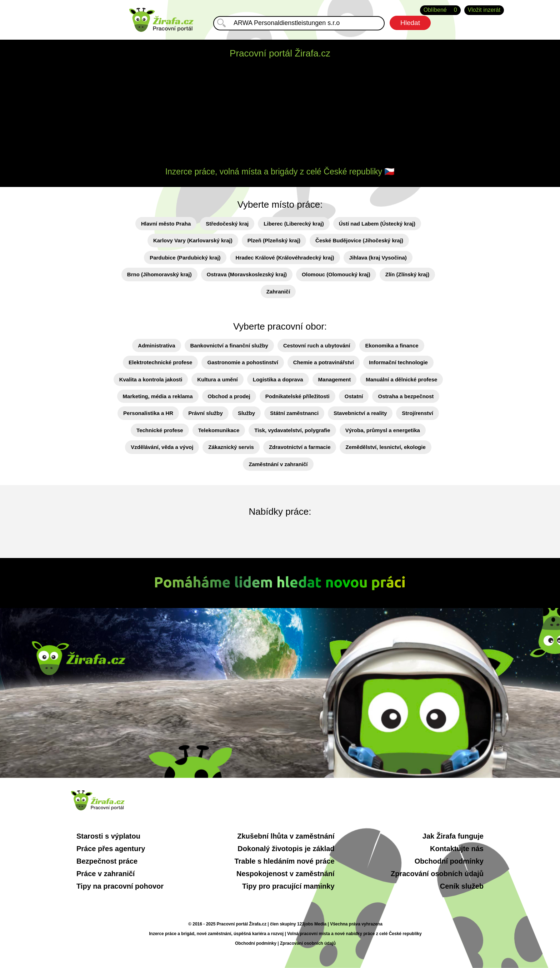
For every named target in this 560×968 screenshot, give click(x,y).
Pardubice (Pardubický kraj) (185, 258)
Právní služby (206, 413)
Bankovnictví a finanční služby (229, 345)
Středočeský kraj (227, 224)
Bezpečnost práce (107, 861)
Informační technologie (398, 362)
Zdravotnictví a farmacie (300, 447)
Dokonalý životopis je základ (286, 849)
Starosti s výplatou (108, 836)
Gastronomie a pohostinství (242, 362)
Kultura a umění (217, 379)
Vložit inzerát (484, 10)
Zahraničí (278, 292)
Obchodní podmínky (449, 861)
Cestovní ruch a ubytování (317, 345)
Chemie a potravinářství (324, 362)
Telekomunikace (219, 430)
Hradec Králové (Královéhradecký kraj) (285, 258)
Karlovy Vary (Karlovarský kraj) (193, 240)
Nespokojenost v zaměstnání (286, 874)
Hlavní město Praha (166, 224)
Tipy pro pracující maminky (288, 886)
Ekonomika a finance (392, 345)
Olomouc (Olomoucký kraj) (336, 274)
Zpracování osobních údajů (437, 874)
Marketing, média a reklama (158, 396)
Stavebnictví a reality (360, 413)
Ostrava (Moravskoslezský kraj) (247, 274)
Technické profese (160, 430)
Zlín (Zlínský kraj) (407, 274)
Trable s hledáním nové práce (284, 861)
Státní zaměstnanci (294, 413)
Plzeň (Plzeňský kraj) (274, 240)
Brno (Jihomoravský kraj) (159, 274)
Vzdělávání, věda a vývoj (162, 447)
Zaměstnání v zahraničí (278, 464)
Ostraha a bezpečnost (406, 396)
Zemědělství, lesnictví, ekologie (385, 447)
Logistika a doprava (278, 379)
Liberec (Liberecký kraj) (294, 224)
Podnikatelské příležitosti (297, 396)
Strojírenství (417, 413)
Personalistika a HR (148, 413)
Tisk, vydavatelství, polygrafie (292, 430)
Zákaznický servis (231, 447)
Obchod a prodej (229, 396)
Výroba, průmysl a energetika (383, 430)
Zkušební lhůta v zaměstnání (286, 836)
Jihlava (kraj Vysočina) (378, 258)
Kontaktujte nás (457, 849)
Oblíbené (440, 10)
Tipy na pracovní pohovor (120, 886)
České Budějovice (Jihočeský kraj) (359, 240)
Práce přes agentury (111, 849)
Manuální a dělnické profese (401, 379)
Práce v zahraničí (106, 874)
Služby (246, 413)
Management (335, 379)
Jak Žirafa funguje (453, 836)
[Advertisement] (280, 114)
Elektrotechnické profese (160, 362)
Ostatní (354, 396)
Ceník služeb (462, 886)
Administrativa (156, 345)
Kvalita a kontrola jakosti (151, 379)
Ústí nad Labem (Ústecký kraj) (377, 224)
